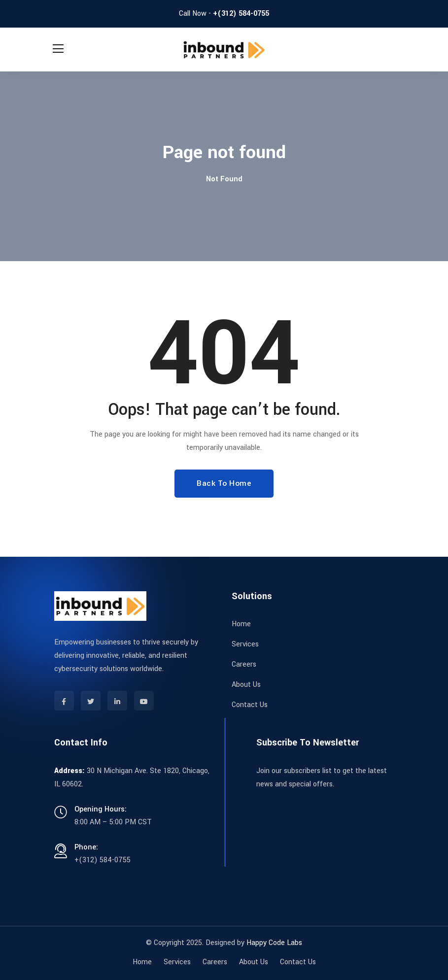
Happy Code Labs (274, 943)
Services (245, 644)
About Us (246, 685)
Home (241, 624)
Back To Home (224, 483)
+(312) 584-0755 (241, 14)
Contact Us (250, 705)
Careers (244, 664)
